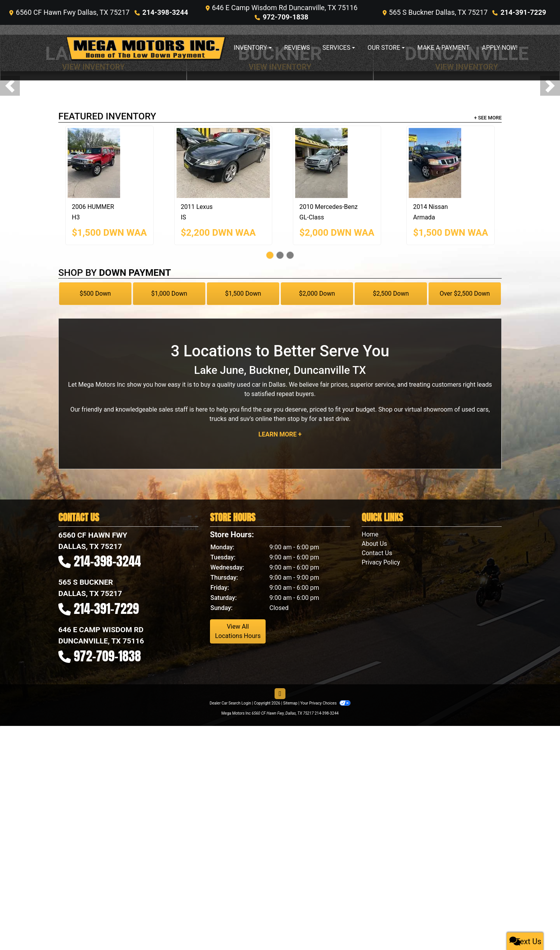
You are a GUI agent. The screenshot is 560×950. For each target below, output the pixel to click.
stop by (297, 419)
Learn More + (280, 434)
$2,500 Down (391, 294)
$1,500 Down (243, 294)
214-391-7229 (523, 12)
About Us (374, 544)
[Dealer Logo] (146, 48)
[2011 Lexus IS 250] (223, 163)
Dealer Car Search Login (230, 703)
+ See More (488, 118)
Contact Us (377, 553)
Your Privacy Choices (325, 703)
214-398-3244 (165, 12)
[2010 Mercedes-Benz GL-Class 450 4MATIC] (337, 163)
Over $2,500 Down (465, 294)
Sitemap (290, 703)
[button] (10, 86)
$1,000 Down (169, 294)
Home (370, 534)
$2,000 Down (317, 294)
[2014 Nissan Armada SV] (451, 163)
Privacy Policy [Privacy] (381, 562)
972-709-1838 (285, 17)
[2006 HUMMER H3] (109, 163)
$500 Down (95, 294)
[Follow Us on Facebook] (280, 694)
